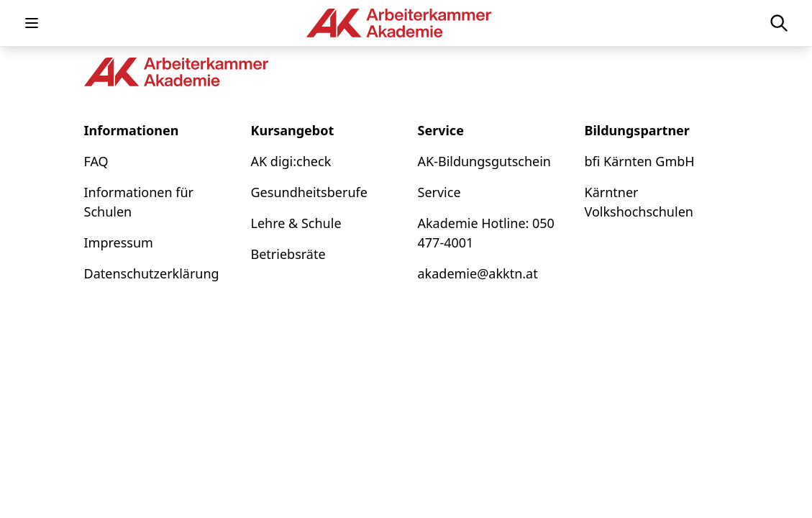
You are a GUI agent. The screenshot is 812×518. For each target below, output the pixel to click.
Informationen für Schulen (139, 202)
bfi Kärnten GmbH (640, 161)
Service (439, 192)
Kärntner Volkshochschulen (639, 202)
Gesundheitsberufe (309, 192)
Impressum (119, 242)
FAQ (96, 161)
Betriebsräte (288, 254)
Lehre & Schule (296, 223)
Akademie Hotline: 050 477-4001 (486, 233)
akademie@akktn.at (478, 273)
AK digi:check (291, 161)
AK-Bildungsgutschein (484, 161)
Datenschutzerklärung (152, 273)
